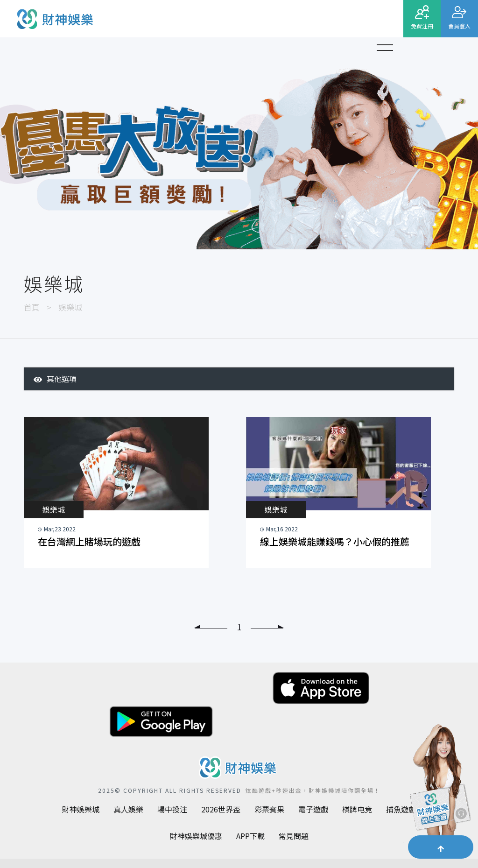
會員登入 (459, 26)
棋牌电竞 (357, 809)
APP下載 (250, 836)
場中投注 (172, 809)
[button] (385, 46)
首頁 (32, 307)
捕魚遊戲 (401, 809)
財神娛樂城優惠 (196, 836)
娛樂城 (54, 509)
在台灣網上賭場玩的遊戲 (89, 541)
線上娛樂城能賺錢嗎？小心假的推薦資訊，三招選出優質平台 (335, 542)
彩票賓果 (269, 809)
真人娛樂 (128, 809)
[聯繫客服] (438, 786)
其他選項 (55, 379)
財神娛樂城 (81, 809)
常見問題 (294, 836)
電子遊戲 (313, 809)
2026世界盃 (221, 809)
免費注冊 (422, 26)
